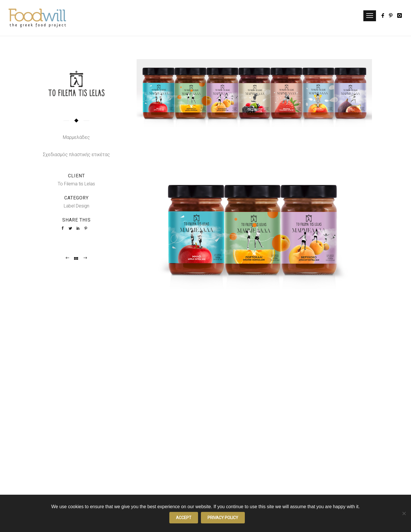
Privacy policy (223, 518)
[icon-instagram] (400, 16)
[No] (404, 513)
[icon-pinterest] (392, 16)
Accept (184, 518)
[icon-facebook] (384, 16)
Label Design (76, 206)
